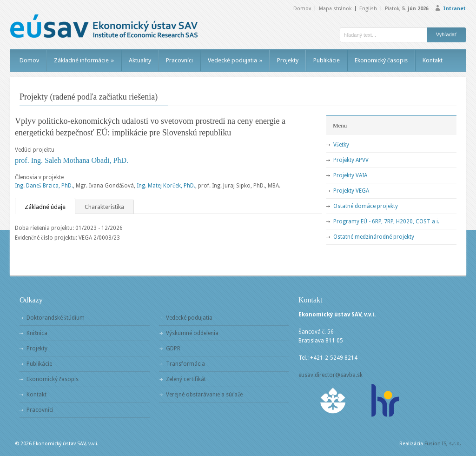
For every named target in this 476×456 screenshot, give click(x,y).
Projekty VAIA (350, 175)
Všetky (341, 145)
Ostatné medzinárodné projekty (374, 237)
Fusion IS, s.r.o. (443, 444)
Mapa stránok (335, 9)
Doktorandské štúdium (56, 318)
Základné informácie (84, 60)
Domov (302, 9)
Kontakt (433, 60)
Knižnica (37, 333)
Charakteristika (104, 207)
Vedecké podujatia (235, 60)
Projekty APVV (351, 160)
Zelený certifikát (186, 379)
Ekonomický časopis (381, 60)
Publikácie (327, 60)
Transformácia (185, 364)
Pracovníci (179, 60)
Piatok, (407, 9)
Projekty (288, 60)
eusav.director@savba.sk (331, 375)
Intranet (454, 9)
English (368, 9)
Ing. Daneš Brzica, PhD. (44, 186)
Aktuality (140, 60)
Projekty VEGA (351, 191)
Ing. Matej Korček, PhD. (166, 186)
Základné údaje (45, 207)
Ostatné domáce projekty (366, 206)
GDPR (173, 349)
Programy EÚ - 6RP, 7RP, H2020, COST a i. (386, 221)
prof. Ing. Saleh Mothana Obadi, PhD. (72, 160)
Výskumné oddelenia (192, 333)
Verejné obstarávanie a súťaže (204, 395)
